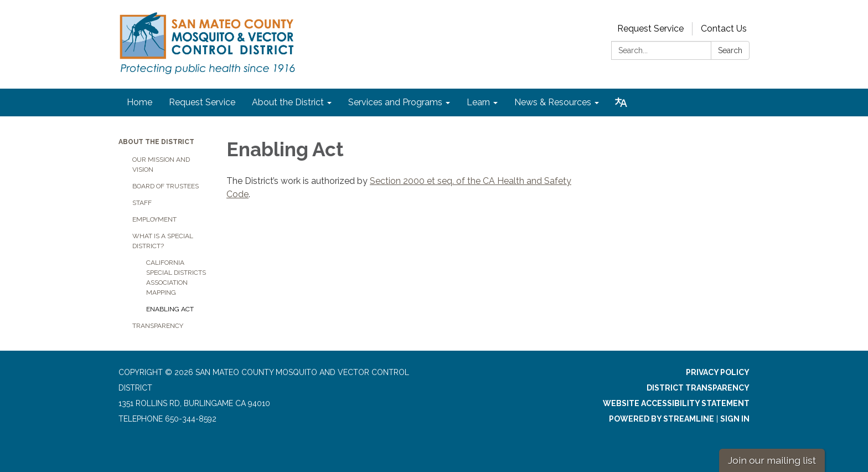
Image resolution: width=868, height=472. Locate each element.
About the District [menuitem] (288, 102)
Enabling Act (170, 309)
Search (730, 50)
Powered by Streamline (662, 419)
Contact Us (724, 29)
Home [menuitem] (139, 102)
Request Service (650, 29)
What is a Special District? (163, 241)
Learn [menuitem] (478, 102)
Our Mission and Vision (161, 165)
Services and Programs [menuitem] (395, 102)
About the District (156, 142)
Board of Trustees (166, 186)
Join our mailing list (772, 460)
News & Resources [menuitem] (553, 102)
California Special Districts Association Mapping (176, 278)
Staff (142, 203)
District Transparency (698, 388)
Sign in (735, 419)
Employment (154, 219)
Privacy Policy (718, 372)
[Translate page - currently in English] (621, 102)
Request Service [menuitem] (202, 102)
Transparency (158, 326)
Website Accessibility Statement (676, 403)
